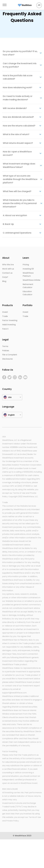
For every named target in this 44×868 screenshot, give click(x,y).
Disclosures (7, 359)
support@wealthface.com (14, 693)
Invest (5, 312)
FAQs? (5, 277)
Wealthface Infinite (31, 280)
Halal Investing (9, 325)
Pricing (26, 265)
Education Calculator (28, 293)
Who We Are (8, 265)
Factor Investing (10, 320)
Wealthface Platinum (28, 274)
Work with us (8, 269)
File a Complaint (10, 355)
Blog (4, 281)
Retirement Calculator (28, 286)
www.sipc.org (8, 489)
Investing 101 (28, 269)
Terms (5, 346)
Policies (6, 351)
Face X (5, 329)
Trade (5, 316)
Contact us (7, 273)
